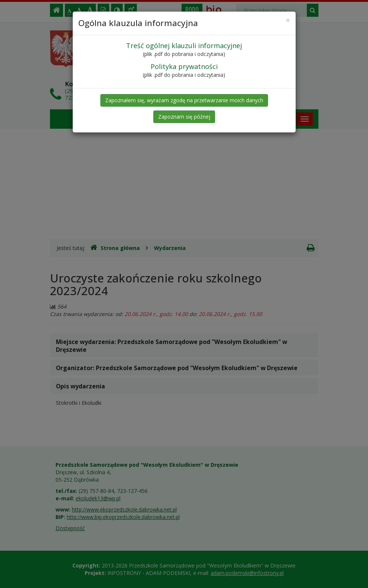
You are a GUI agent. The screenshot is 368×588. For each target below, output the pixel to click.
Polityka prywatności (184, 66)
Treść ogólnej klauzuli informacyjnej (184, 46)
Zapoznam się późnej (184, 117)
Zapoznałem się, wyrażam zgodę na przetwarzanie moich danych (184, 100)
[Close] (288, 20)
